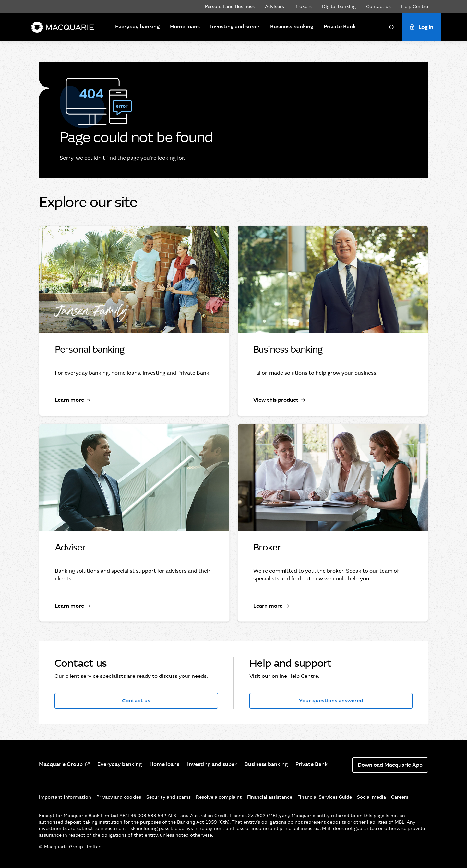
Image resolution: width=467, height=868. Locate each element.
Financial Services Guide (325, 797)
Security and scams (168, 797)
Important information (65, 797)
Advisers (275, 6)
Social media (371, 797)
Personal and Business (230, 6)
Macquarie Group (61, 764)
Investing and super (235, 26)
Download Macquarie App (390, 765)
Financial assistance (270, 797)
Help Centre (415, 6)
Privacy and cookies (119, 797)
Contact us (378, 6)
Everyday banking (137, 26)
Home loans (185, 26)
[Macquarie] (62, 27)
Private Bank (340, 26)
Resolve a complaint (219, 797)
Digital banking (339, 6)
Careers (400, 797)
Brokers (303, 6)
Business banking (292, 26)
